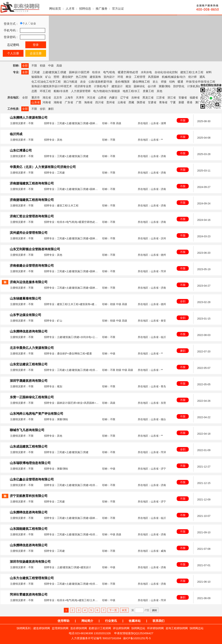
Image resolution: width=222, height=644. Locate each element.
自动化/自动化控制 (166, 72)
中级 (51, 66)
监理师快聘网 (60, 628)
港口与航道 (70, 82)
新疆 (181, 102)
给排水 (96, 72)
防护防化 (179, 86)
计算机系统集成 (197, 86)
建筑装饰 (95, 77)
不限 (34, 66)
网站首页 (55, 9)
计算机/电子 (101, 86)
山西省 (102, 97)
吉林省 (136, 97)
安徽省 (183, 97)
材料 (209, 72)
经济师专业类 (83, 86)
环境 (120, 77)
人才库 (70, 9)
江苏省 (160, 97)
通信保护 (68, 77)
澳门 (198, 102)
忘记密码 (13, 45)
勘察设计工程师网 (100, 628)
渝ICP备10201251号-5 (137, 638)
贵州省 (111, 102)
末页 (124, 610)
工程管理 (140, 77)
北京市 (58, 97)
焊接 (164, 82)
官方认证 (118, 9)
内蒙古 (113, 97)
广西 (79, 102)
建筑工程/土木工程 (192, 72)
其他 (159, 91)
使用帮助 (63, 621)
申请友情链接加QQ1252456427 (134, 633)
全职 (43, 109)
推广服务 (102, 9)
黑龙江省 (148, 97)
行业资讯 (111, 621)
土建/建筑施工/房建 (54, 72)
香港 (190, 102)
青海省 (163, 102)
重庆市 (36, 97)
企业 (32, 23)
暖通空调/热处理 (128, 72)
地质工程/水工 (131, 91)
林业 (129, 77)
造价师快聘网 (79, 628)
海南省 (88, 102)
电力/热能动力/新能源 (106, 91)
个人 (24, 23)
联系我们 (159, 621)
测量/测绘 (165, 86)
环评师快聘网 (155, 628)
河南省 (47, 102)
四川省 (99, 102)
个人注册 (13, 53)
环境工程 (45, 91)
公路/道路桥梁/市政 (100, 82)
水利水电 (146, 72)
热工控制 (81, 77)
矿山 (48, 77)
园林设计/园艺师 (79, 72)
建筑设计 (117, 86)
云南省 (122, 102)
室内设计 (109, 77)
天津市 (80, 97)
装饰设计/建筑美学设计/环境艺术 (52, 86)
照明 (56, 77)
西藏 (131, 102)
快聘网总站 (138, 628)
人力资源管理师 (81, 91)
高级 (59, 66)
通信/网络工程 (141, 82)
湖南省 (58, 102)
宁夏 (173, 102)
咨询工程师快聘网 (177, 628)
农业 (83, 82)
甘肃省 (152, 102)
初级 (43, 66)
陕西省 (141, 102)
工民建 (36, 72)
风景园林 (154, 77)
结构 (172, 82)
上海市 (69, 97)
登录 (36, 45)
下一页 (113, 610)
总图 (34, 91)
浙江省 (172, 97)
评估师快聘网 (121, 628)
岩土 (155, 82)
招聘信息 (85, 9)
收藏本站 (135, 621)
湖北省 (47, 97)
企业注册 (36, 53)
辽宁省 (124, 97)
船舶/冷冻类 (61, 91)
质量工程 (148, 91)
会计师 (152, 86)
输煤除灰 (37, 77)
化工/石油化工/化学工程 (46, 82)
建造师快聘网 (42, 628)
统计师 (192, 77)
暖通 (180, 82)
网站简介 (87, 621)
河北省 (91, 97)
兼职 (51, 109)
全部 (25, 66)
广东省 (69, 102)
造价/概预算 (122, 82)
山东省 (36, 102)
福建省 (194, 97)
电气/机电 (109, 72)
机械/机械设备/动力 (174, 77)
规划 (128, 86)
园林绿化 (139, 86)
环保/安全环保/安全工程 (201, 82)
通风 (202, 77)
